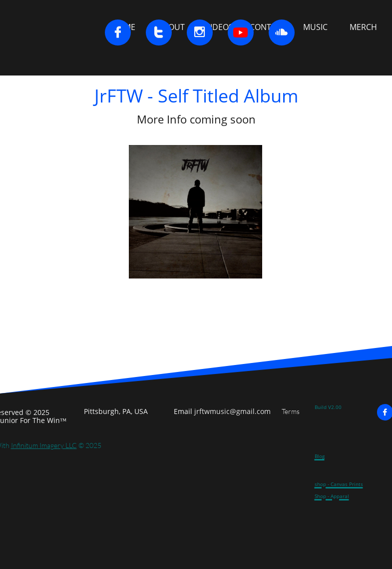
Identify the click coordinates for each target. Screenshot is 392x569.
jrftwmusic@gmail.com (232, 411)
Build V (323, 407)
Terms (291, 411)
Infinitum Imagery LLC (44, 445)
